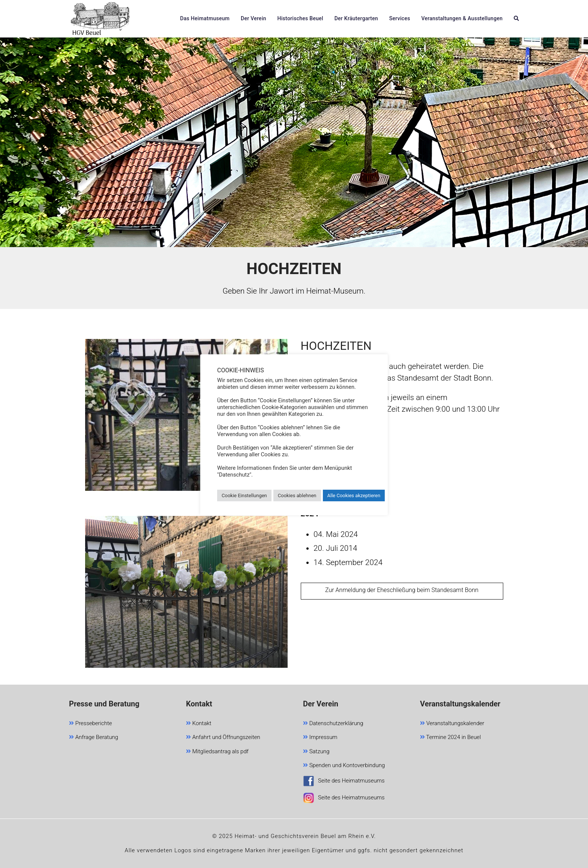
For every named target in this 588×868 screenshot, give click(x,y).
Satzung (316, 752)
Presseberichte (91, 724)
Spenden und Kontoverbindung (344, 766)
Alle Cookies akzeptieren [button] (354, 495)
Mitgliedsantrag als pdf (217, 752)
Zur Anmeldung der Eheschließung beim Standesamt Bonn (402, 590)
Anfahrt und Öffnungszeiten (223, 738)
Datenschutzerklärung (333, 724)
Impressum (320, 738)
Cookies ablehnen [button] (297, 495)
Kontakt (199, 724)
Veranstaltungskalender (452, 724)
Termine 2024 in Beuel (450, 738)
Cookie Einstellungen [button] (244, 495)
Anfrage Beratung (94, 738)
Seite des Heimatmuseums (344, 782)
